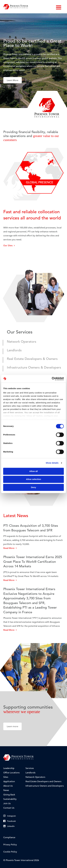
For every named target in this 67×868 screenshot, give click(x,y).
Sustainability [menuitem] (10, 799)
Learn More (13, 80)
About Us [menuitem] (8, 786)
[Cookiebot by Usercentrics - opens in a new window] (52, 379)
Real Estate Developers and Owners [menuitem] (43, 781)
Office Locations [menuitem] (11, 773)
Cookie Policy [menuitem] (10, 852)
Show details (52, 463)
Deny (34, 487)
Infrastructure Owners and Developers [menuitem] (45, 786)
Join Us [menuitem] (7, 803)
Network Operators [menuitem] (35, 777)
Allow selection (33, 479)
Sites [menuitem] (6, 777)
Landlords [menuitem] (30, 773)
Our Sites (9, 246)
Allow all (34, 471)
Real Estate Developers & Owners (32, 359)
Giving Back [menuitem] (9, 795)
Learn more (12, 726)
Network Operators (22, 342)
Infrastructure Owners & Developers (34, 368)
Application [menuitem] (9, 781)
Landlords (14, 350)
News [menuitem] (6, 790)
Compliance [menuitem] (9, 837)
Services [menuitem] (30, 768)
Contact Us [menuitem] (9, 808)
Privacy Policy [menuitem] (10, 845)
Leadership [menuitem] (9, 768)
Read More (10, 548)
